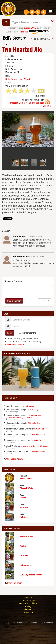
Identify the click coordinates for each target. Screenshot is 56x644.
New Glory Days (27, 498)
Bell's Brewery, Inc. (14, 40)
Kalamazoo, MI (12, 72)
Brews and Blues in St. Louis (35, 465)
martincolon (19, 255)
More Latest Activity (15, 478)
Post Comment (14, 320)
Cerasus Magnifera (37, 471)
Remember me (29, 352)
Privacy (28, 626)
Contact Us (28, 632)
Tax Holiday (33, 429)
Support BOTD (28, 620)
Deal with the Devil (37, 454)
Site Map (28, 629)
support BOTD (30, 28)
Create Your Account (15, 364)
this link (24, 32)
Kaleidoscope (26, 536)
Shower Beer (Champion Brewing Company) (24, 436)
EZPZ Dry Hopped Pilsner (31, 594)
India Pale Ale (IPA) (14, 59)
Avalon (23, 517)
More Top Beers (15, 602)
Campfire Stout (37, 459)
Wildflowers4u (20, 276)
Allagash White (26, 507)
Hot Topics (29, 425)
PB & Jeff (24, 527)
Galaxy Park (40, 448)
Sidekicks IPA (34, 442)
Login (10, 352)
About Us (28, 617)
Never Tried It (40, 96)
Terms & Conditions (28, 623)
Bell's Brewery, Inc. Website (18, 79)
